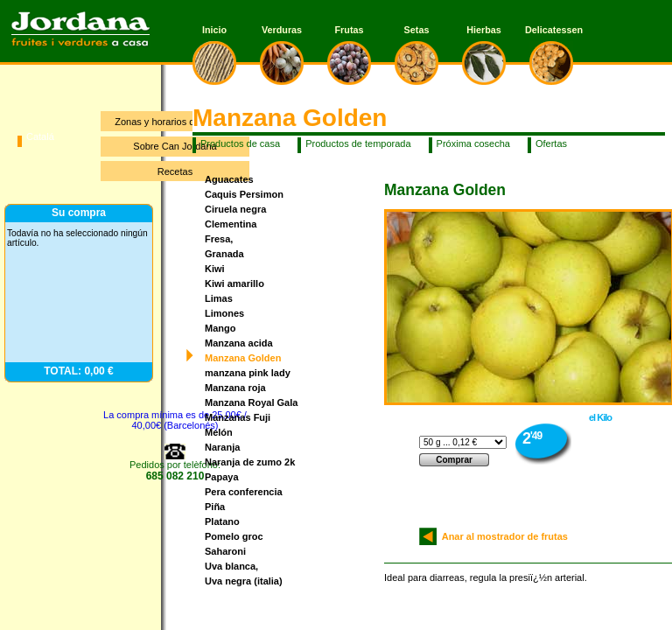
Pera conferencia (244, 492)
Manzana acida (239, 343)
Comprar (454, 460)
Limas (219, 298)
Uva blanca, (231, 566)
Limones (224, 313)
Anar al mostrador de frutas (502, 536)
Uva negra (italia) (244, 581)
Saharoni (225, 551)
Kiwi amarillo (234, 283)
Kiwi (215, 269)
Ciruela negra (235, 209)
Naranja (222, 447)
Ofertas (551, 143)
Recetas (175, 171)
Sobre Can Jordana (175, 146)
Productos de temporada (358, 143)
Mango (220, 328)
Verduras (282, 30)
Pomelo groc (234, 536)
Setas (417, 30)
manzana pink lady (248, 373)
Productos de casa (240, 143)
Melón (219, 432)
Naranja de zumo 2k (250, 462)
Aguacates (229, 179)
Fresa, (219, 239)
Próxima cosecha (473, 143)
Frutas (350, 30)
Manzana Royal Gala (251, 402)
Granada (224, 254)
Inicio (214, 30)
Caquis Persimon (244, 194)
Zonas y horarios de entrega (175, 122)
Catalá (40, 136)
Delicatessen (551, 30)
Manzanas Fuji (238, 417)
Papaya (222, 477)
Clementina (231, 224)
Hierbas (484, 30)
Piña (215, 507)
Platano (222, 521)
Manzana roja (235, 388)
